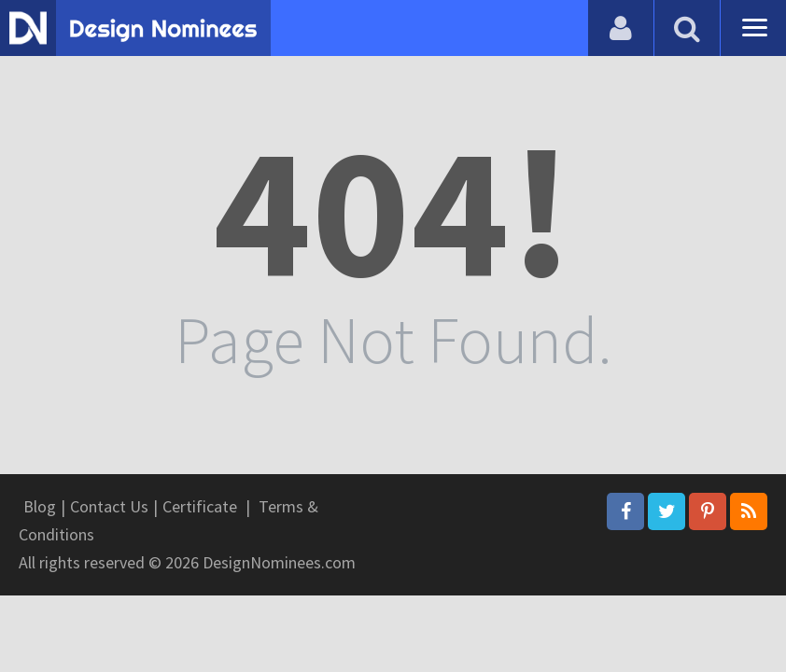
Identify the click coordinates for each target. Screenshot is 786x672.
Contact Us (109, 506)
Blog (40, 506)
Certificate (200, 506)
